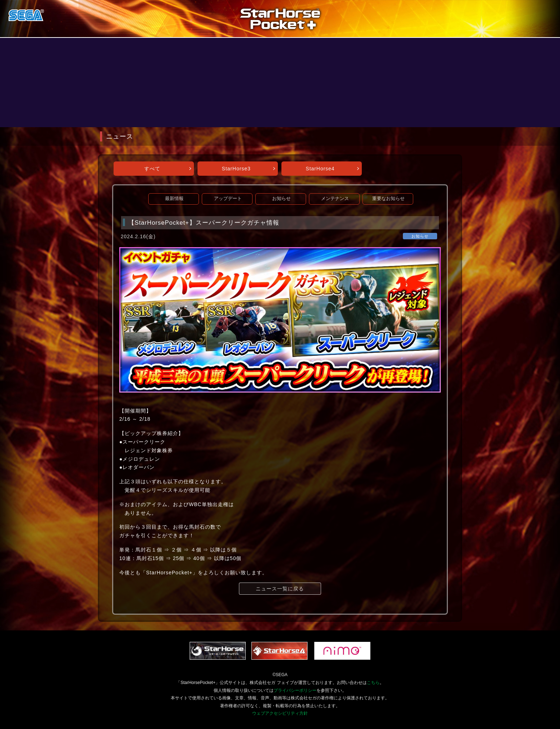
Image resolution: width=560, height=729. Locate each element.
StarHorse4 (320, 169)
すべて (152, 169)
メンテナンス (335, 199)
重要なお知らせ (388, 199)
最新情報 (174, 199)
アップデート (228, 199)
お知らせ (281, 199)
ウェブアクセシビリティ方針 (280, 713)
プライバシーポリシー (295, 690)
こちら (373, 683)
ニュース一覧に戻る (280, 589)
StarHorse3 (236, 169)
